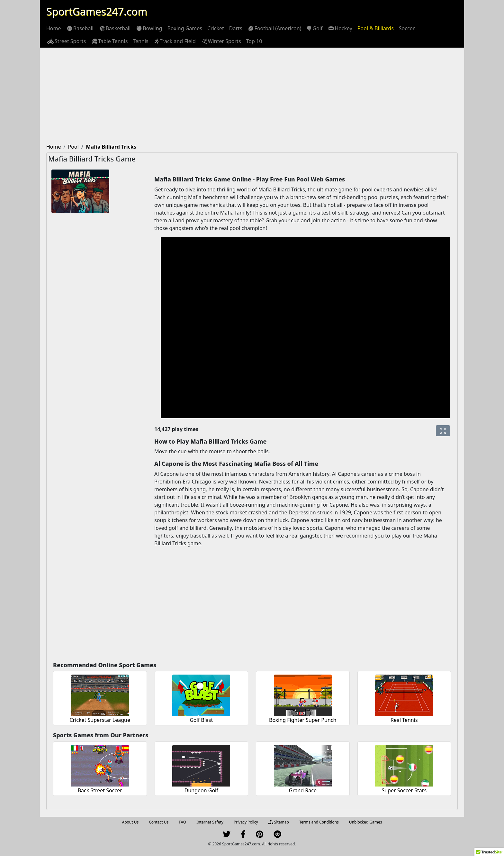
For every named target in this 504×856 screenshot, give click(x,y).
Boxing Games (185, 28)
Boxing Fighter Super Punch (303, 720)
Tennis (140, 41)
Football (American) (274, 28)
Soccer (407, 28)
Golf (314, 28)
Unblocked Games (366, 822)
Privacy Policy (246, 822)
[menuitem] (54, 28)
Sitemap (279, 822)
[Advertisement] (252, 96)
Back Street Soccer (100, 790)
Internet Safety (210, 822)
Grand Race (303, 790)
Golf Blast (201, 720)
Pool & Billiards (376, 28)
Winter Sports (221, 41)
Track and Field (175, 41)
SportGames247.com (97, 11)
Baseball (80, 28)
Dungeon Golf (201, 790)
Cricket (216, 28)
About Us (130, 822)
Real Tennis (404, 720)
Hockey (340, 28)
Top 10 (254, 41)
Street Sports (66, 41)
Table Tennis (109, 41)
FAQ (182, 822)
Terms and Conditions (319, 822)
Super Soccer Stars (404, 790)
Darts (236, 28)
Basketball (115, 28)
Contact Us (159, 822)
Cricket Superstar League (100, 720)
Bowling (149, 28)
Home (54, 28)
